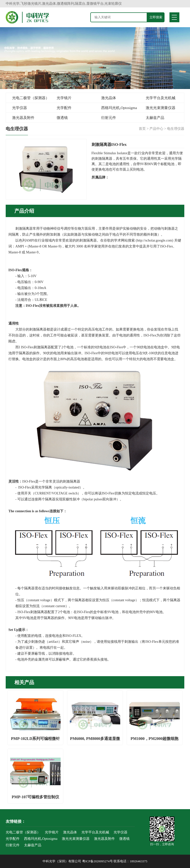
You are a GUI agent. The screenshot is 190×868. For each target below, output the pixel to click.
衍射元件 (109, 118)
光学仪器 (20, 108)
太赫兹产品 (155, 118)
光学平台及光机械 (161, 98)
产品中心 (156, 129)
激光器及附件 (23, 118)
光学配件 (64, 108)
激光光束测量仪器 (161, 108)
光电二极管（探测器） (31, 98)
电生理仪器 (176, 129)
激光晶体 (109, 98)
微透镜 (62, 118)
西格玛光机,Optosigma (119, 108)
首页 (142, 129)
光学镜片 (64, 98)
